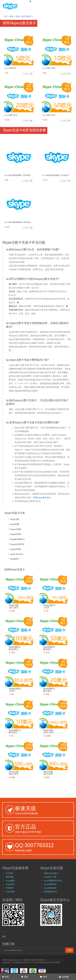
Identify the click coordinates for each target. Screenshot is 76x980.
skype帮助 (10, 892)
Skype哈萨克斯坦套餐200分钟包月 (55, 175)
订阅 (69, 950)
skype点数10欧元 (49, 68)
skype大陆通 (14, 529)
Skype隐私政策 (50, 888)
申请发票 (10, 888)
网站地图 (10, 877)
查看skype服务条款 (42, 498)
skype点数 (13, 519)
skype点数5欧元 (10, 68)
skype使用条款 (50, 884)
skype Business (15, 554)
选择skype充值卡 (51, 873)
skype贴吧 (10, 880)
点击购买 (27, 74)
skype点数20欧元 (11, 115)
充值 (24, 977)
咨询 (43, 977)
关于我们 (10, 873)
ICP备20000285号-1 (56, 960)
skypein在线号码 (16, 544)
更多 (4, 936)
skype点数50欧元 (49, 115)
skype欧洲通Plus (16, 539)
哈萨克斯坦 (26, 16)
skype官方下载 (50, 877)
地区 (12, 16)
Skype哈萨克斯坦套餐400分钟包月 (17, 222)
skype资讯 (10, 884)
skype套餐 (13, 524)
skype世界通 (14, 534)
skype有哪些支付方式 (53, 880)
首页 (5, 977)
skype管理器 (14, 549)
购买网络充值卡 (50, 892)
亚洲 (18, 16)
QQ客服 (64, 977)
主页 (6, 16)
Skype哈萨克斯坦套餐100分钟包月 (17, 175)
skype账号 (13, 559)
